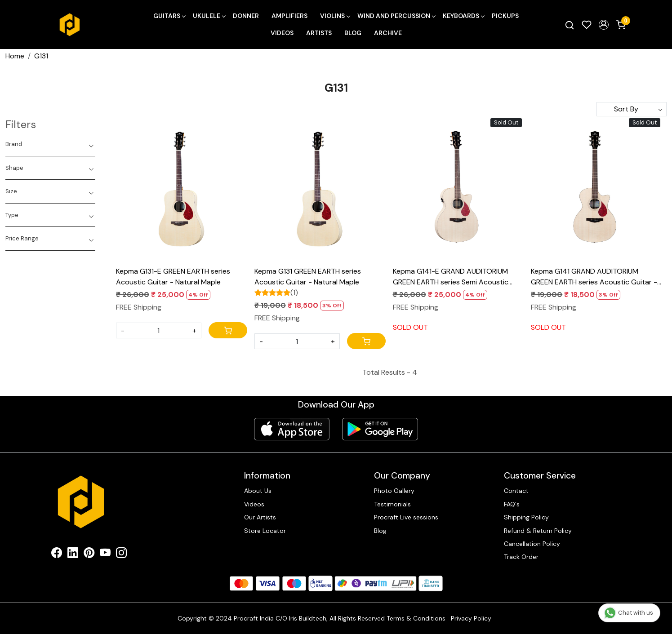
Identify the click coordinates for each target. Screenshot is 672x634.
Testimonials (392, 504)
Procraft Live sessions (406, 517)
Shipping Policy (526, 517)
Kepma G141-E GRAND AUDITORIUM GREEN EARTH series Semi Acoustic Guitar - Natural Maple (451, 277)
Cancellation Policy (532, 544)
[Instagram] (121, 554)
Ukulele (209, 16)
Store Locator (265, 531)
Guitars (169, 16)
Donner (246, 16)
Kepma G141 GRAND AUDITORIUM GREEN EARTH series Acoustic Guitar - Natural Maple (594, 277)
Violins (335, 16)
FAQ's (512, 504)
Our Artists (260, 517)
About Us (258, 491)
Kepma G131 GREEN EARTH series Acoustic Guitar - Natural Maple (308, 277)
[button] (604, 25)
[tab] (50, 144)
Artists (319, 33)
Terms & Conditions (416, 618)
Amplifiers (289, 16)
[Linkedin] (73, 554)
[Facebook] (57, 554)
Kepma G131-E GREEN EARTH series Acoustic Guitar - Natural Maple (173, 277)
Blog (353, 33)
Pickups (505, 16)
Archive (388, 33)
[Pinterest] (89, 554)
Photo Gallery (394, 491)
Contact (516, 491)
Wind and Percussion (396, 16)
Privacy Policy (471, 618)
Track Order (521, 557)
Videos (282, 33)
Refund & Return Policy (538, 531)
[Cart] (228, 330)
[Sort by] (632, 109)
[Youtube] (105, 554)
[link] (570, 25)
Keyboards (463, 16)
